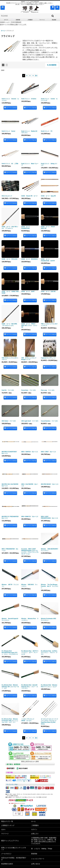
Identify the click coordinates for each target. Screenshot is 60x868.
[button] (3, 8)
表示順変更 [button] (52, 65)
